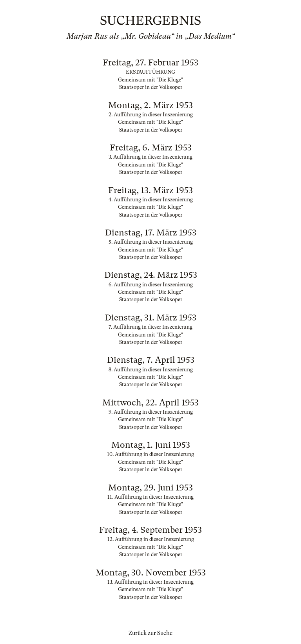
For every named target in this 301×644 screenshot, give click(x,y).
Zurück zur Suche (150, 633)
